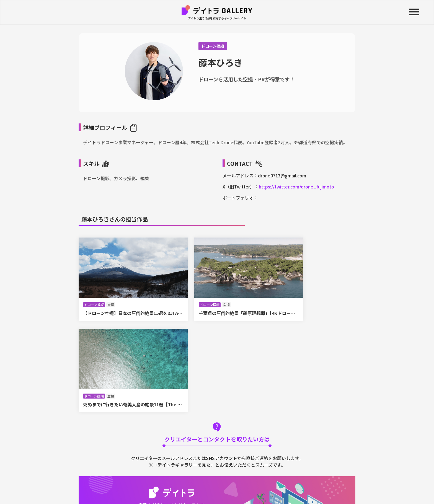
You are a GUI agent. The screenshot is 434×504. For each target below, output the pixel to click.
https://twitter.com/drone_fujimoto (296, 187)
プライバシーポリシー (237, 480)
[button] (413, 12)
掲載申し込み (314, 480)
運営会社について (193, 480)
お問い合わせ (277, 480)
